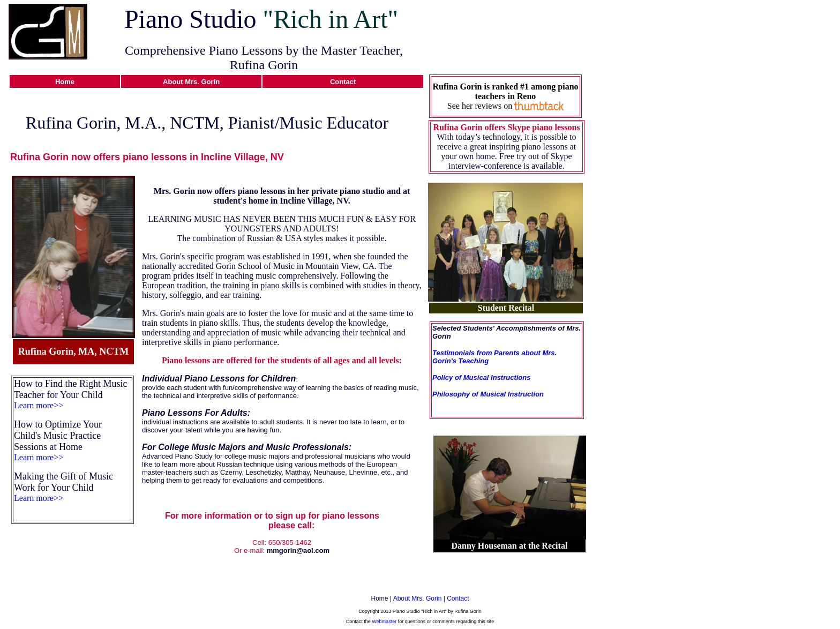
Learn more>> (39, 405)
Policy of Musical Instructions (481, 377)
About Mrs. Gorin (418, 598)
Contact (458, 598)
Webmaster (384, 621)
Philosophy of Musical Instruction (488, 394)
